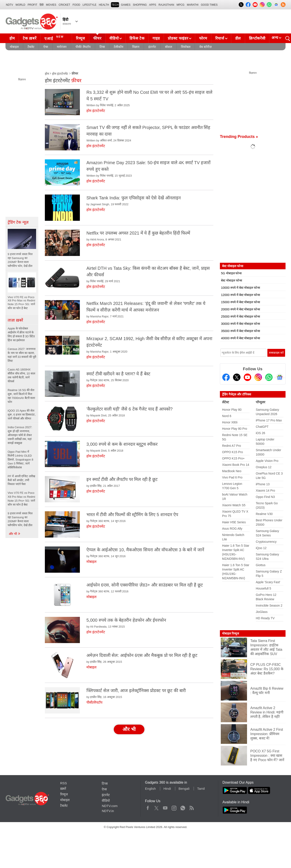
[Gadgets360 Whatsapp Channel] (269, 377)
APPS (153, 5)
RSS (64, 783)
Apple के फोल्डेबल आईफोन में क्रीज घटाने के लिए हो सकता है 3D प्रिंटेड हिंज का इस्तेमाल (21, 334)
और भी (15, 534)
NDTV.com (110, 806)
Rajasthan (166, 5)
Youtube (165, 807)
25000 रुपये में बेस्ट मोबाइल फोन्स (240, 317)
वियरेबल (186, 47)
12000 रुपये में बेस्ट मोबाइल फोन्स (240, 295)
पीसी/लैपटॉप (94, 702)
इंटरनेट (152, 47)
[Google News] (280, 377)
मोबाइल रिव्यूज (231, 633)
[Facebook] (226, 377)
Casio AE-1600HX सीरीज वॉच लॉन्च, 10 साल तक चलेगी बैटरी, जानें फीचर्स (21, 375)
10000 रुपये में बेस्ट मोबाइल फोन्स (240, 288)
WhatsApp (183, 807)
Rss (191, 807)
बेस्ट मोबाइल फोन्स (231, 280)
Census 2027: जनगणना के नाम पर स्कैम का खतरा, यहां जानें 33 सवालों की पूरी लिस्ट (22, 355)
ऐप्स (46, 47)
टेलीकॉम (118, 47)
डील (238, 38)
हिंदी (42, 5)
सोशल (168, 47)
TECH (115, 5)
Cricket (64, 5)
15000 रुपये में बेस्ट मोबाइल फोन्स (240, 302)
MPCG (181, 5)
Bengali (184, 789)
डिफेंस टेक (137, 38)
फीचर (97, 38)
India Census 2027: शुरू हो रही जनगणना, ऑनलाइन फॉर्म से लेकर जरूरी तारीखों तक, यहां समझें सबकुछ (20, 435)
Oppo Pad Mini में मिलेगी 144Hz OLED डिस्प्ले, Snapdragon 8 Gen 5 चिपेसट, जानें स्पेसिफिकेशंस (20, 460)
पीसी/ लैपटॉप (83, 47)
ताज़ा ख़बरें (15, 320)
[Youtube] (247, 377)
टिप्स (102, 47)
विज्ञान (136, 47)
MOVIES (51, 5)
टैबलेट (31, 47)
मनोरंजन (62, 47)
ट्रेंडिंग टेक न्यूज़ (18, 222)
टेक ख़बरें (30, 38)
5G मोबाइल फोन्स (231, 273)
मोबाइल (14, 47)
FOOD (76, 5)
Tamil (201, 789)
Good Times (209, 5)
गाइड (156, 38)
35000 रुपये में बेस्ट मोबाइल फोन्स (240, 331)
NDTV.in (108, 811)
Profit (32, 5)
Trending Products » (239, 137)
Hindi (167, 789)
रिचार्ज (220, 38)
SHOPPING (140, 5)
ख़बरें (63, 789)
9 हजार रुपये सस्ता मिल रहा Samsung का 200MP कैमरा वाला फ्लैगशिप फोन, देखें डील (20, 519)
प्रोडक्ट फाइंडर (178, 38)
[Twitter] (237, 377)
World (20, 5)
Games (126, 5)
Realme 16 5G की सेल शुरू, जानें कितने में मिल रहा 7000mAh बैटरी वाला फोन (21, 396)
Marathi (193, 5)
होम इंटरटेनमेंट (60, 74)
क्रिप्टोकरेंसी (257, 38)
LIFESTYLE (89, 5)
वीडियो (114, 38)
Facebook (148, 807)
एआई (55, 38)
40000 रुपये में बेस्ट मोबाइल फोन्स (240, 338)
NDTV (10, 5)
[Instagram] (258, 377)
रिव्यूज (81, 38)
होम (12, 38)
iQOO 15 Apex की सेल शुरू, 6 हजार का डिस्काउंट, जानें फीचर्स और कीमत (22, 415)
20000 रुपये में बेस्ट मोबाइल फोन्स (240, 309)
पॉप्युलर (260, 402)
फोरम (203, 38)
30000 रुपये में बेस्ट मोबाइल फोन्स (240, 324)
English (150, 789)
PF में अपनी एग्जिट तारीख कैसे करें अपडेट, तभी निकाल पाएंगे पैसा (21, 480)
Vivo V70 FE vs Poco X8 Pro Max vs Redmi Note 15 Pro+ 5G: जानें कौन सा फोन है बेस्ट (21, 499)
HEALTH (104, 5)
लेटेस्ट (226, 402)
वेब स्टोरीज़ (205, 47)
